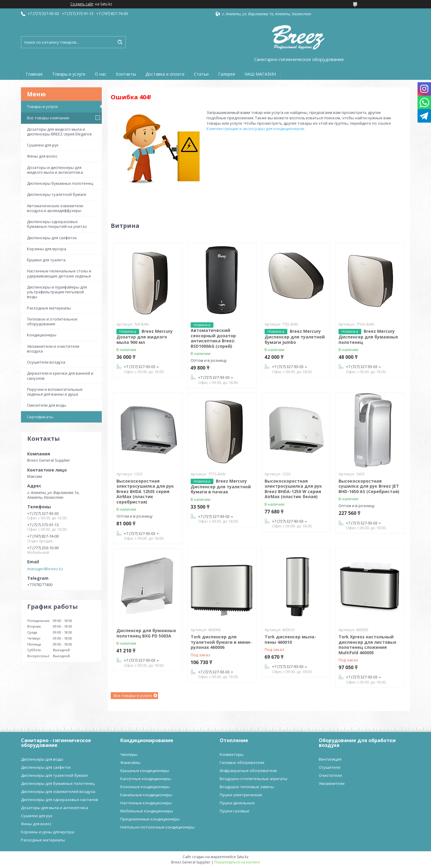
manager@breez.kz (45, 569)
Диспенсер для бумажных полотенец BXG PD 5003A (146, 633)
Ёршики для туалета (46, 260)
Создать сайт (82, 4)
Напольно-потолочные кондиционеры (157, 827)
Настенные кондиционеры (146, 803)
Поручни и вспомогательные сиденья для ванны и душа (55, 392)
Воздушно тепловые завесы (247, 787)
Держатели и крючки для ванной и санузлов (60, 376)
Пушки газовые (235, 811)
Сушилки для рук (43, 145)
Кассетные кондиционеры (146, 779)
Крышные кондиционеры (145, 771)
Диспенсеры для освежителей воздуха (58, 791)
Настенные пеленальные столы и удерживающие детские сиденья (59, 273)
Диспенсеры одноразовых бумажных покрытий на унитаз (57, 224)
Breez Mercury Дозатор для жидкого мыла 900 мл (145, 337)
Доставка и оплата (165, 74)
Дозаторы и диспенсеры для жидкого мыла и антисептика (55, 170)
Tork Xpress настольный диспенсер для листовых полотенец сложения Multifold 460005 (367, 645)
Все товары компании (48, 118)
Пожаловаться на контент (237, 862)
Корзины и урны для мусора (48, 832)
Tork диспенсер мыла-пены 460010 (290, 639)
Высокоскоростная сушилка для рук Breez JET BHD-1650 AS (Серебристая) (369, 486)
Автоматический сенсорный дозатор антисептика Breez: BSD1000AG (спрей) (213, 338)
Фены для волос (42, 156)
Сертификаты (40, 417)
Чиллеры (129, 754)
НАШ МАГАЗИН (260, 74)
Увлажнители (332, 783)
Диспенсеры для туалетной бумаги (54, 775)
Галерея (227, 74)
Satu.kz (243, 857)
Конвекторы (232, 754)
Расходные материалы (49, 308)
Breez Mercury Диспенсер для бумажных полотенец (368, 337)
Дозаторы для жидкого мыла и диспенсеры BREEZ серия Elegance (59, 132)
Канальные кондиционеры (146, 795)
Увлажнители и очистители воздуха (53, 349)
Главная (34, 74)
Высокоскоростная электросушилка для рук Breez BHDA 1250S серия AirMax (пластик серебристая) (145, 491)
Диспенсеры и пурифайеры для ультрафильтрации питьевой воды (57, 292)
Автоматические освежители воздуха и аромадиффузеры (55, 208)
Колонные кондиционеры (145, 787)
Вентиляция (330, 759)
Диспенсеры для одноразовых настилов (60, 800)
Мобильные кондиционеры (147, 811)
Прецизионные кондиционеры (150, 819)
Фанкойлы (130, 762)
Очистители (330, 775)
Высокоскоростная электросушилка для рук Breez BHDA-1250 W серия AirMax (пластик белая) (293, 489)
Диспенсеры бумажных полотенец (60, 183)
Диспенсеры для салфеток (52, 238)
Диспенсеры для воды (42, 759)
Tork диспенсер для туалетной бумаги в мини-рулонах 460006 (221, 642)
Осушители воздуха (46, 362)
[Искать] (120, 42)
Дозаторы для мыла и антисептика (54, 808)
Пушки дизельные (237, 803)
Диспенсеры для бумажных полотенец (58, 783)
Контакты (126, 74)
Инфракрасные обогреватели (248, 771)
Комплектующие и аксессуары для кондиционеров (255, 129)
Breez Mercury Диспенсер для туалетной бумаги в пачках (221, 486)
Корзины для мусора (47, 249)
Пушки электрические (241, 795)
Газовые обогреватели (242, 762)
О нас (101, 74)
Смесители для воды (47, 405)
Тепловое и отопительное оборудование (52, 321)
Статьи (201, 74)
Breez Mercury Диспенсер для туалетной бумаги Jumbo (295, 337)
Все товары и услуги (133, 695)
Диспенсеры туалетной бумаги (57, 194)
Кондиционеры (42, 335)
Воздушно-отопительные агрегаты (254, 779)
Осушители (330, 767)
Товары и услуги (69, 74)
